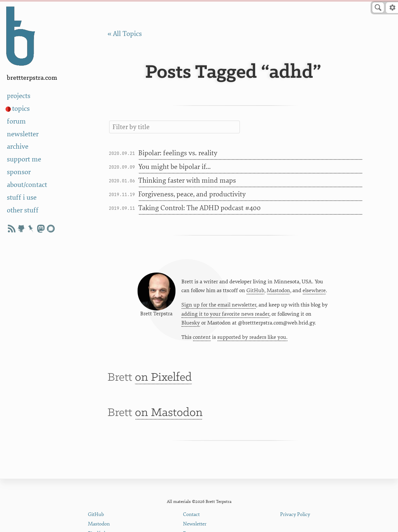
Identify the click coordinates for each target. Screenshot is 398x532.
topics (21, 109)
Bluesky (191, 323)
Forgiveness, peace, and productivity (192, 194)
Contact (191, 515)
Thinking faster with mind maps (187, 181)
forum (16, 121)
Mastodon (278, 291)
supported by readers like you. (252, 337)
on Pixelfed (163, 378)
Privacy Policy (295, 515)
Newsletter (195, 524)
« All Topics (125, 34)
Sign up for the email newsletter (219, 305)
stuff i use (22, 198)
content (202, 337)
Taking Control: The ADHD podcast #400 (199, 208)
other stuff (23, 210)
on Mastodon (169, 413)
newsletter (23, 134)
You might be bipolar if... (174, 167)
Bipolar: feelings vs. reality (178, 153)
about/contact (27, 185)
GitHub (255, 291)
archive (18, 147)
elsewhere (314, 291)
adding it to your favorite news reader (225, 314)
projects (19, 96)
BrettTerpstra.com (32, 78)
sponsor (19, 172)
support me (24, 159)
